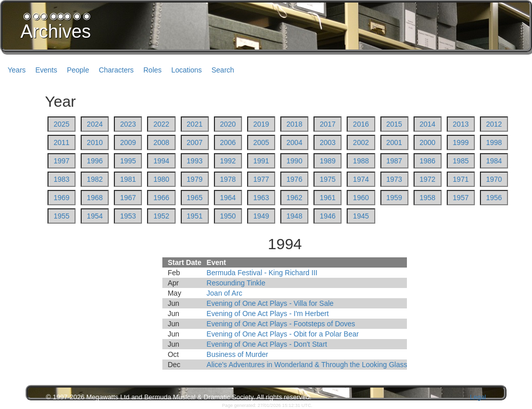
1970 (494, 179)
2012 (494, 124)
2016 (361, 124)
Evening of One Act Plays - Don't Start (267, 344)
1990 (294, 161)
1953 (128, 216)
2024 (95, 124)
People (78, 70)
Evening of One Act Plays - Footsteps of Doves (281, 324)
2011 (62, 142)
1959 (394, 198)
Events (46, 70)
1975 (328, 179)
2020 (228, 124)
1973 (394, 179)
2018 (294, 124)
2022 (161, 124)
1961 (328, 198)
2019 (261, 124)
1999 (461, 142)
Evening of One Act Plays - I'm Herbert (268, 314)
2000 (428, 142)
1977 (261, 179)
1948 (294, 216)
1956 (494, 198)
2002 (361, 142)
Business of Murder (238, 354)
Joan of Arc (225, 293)
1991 (261, 161)
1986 (428, 161)
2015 (394, 124)
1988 (361, 161)
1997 (62, 161)
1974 (361, 179)
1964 (228, 198)
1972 (428, 179)
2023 (128, 124)
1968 (95, 198)
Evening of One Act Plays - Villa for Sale (270, 303)
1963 (261, 198)
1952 (161, 216)
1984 (494, 161)
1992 (228, 161)
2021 (195, 124)
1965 (195, 198)
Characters (116, 70)
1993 (195, 161)
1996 (95, 161)
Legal (478, 397)
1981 (128, 179)
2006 (228, 142)
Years (17, 70)
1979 (195, 179)
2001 (394, 142)
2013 (461, 124)
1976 (294, 179)
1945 (361, 216)
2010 (95, 142)
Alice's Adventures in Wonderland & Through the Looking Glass (307, 365)
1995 (128, 161)
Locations (186, 70)
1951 (195, 216)
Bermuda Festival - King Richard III (262, 273)
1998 (494, 142)
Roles (153, 70)
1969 (62, 198)
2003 (328, 142)
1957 (461, 198)
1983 (62, 179)
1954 (95, 216)
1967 (128, 198)
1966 (161, 198)
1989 (328, 161)
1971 (461, 179)
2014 (428, 124)
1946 (328, 216)
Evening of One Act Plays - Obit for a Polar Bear (283, 334)
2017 (328, 124)
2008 (161, 142)
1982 (95, 179)
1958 (428, 198)
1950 (228, 216)
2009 (128, 142)
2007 (195, 142)
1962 (294, 198)
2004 (294, 142)
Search (223, 70)
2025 (62, 124)
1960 (361, 198)
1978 (228, 179)
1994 (161, 161)
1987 (394, 161)
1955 (62, 216)
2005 (261, 142)
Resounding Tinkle (236, 283)
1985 (461, 161)
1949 (261, 216)
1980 (161, 179)
